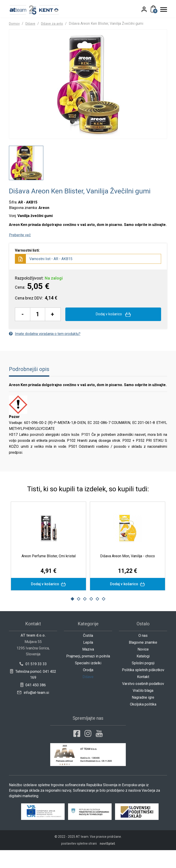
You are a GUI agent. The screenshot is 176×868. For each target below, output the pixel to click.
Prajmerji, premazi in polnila (88, 674)
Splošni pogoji (143, 681)
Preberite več (20, 252)
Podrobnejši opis (30, 386)
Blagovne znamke (143, 660)
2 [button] (79, 617)
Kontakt (143, 695)
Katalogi (143, 674)
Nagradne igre (143, 715)
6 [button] (104, 617)
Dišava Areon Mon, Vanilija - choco (128, 573)
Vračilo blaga (143, 708)
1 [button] (72, 617)
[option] (26, 180)
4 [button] (91, 617)
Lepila (88, 660)
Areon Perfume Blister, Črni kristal (49, 573)
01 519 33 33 (33, 682)
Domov (15, 23)
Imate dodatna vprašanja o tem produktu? (45, 350)
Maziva (88, 667)
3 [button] (85, 617)
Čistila (88, 653)
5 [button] (97, 617)
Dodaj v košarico (113, 331)
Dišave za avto (55, 23)
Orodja (88, 688)
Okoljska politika (143, 722)
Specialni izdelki (88, 681)
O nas (143, 653)
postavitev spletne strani (79, 861)
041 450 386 (33, 703)
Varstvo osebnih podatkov (143, 702)
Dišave (32, 23)
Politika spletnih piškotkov (143, 688)
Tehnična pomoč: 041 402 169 (33, 692)
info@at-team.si (33, 710)
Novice (143, 667)
